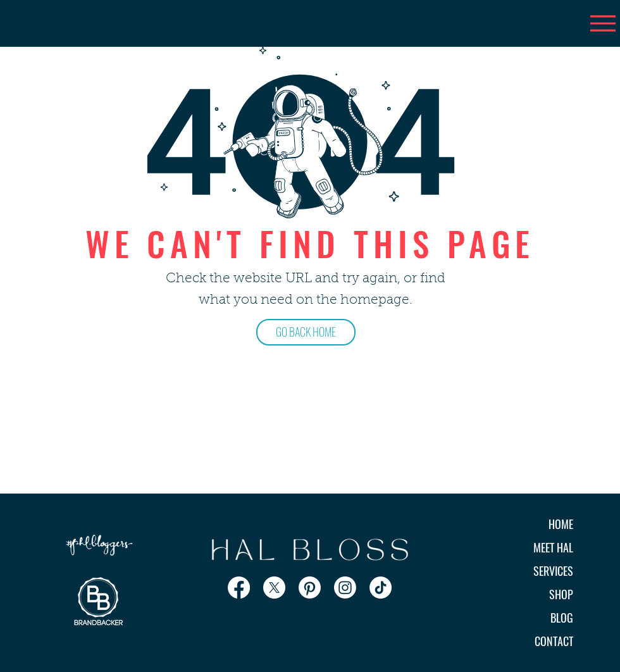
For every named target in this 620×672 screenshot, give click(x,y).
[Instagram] (345, 588)
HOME (561, 524)
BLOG (562, 618)
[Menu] (603, 23)
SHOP (561, 594)
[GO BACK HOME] (306, 332)
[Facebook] (239, 588)
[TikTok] (381, 588)
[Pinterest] (310, 588)
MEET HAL (553, 547)
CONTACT (554, 641)
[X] (274, 588)
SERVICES (553, 571)
